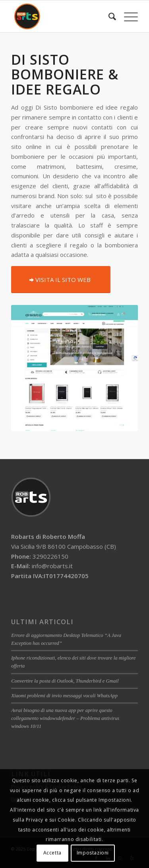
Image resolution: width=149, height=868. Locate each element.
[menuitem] (108, 16)
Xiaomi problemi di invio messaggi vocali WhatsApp (64, 696)
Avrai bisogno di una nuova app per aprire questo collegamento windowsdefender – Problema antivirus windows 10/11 (65, 718)
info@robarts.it (52, 566)
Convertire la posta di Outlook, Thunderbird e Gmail (65, 681)
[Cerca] (108, 16)
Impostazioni (93, 853)
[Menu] (127, 16)
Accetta (52, 853)
